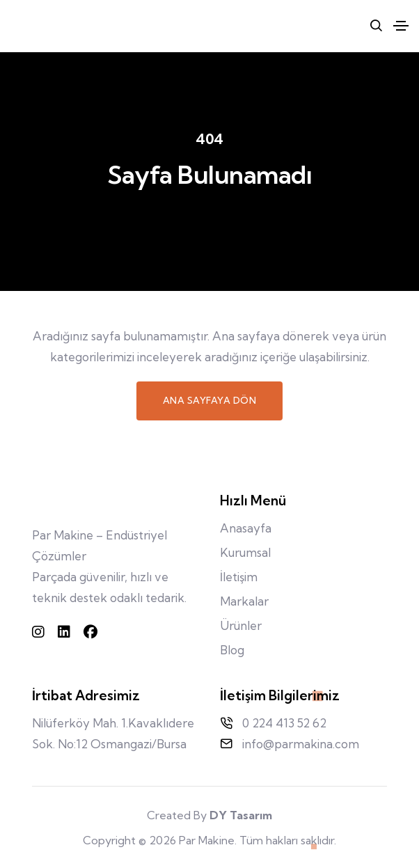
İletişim (239, 577)
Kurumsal (245, 552)
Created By (209, 815)
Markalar (244, 601)
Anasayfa (246, 528)
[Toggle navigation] (401, 26)
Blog (232, 650)
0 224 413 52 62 (284, 723)
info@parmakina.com (301, 744)
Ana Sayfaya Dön (210, 400)
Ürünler (241, 625)
